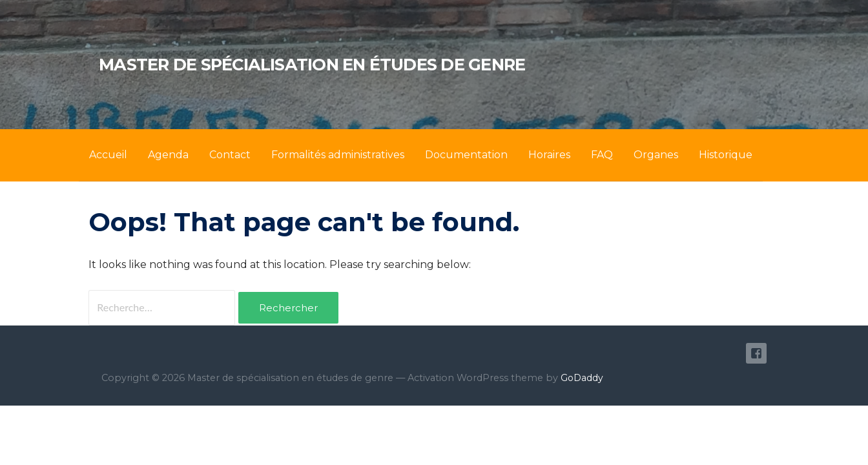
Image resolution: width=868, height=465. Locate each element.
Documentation (466, 155)
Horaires (549, 155)
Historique (726, 155)
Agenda (168, 155)
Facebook (756, 353)
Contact (230, 155)
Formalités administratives (338, 155)
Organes (656, 155)
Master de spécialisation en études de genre (312, 64)
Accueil (108, 155)
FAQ (602, 155)
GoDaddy (582, 378)
